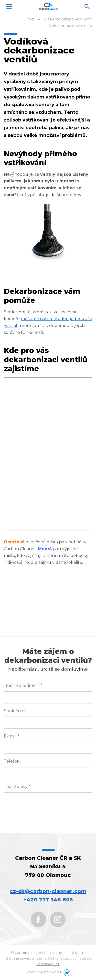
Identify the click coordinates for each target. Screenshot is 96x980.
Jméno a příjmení (23, 751)
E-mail (12, 801)
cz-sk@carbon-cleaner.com (48, 891)
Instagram (58, 919)
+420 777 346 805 (48, 900)
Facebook (38, 919)
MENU (9, 6)
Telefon (12, 826)
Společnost (15, 776)
